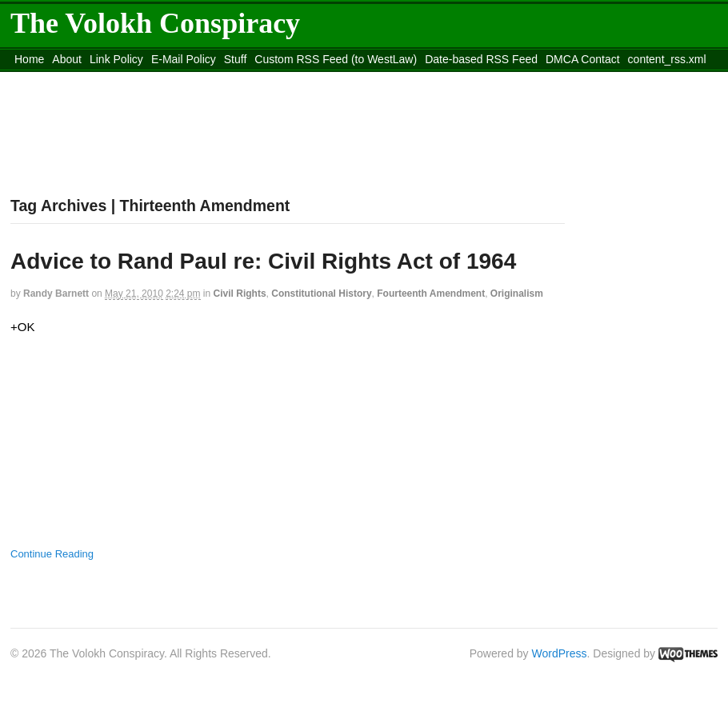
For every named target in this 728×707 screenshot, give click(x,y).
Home (29, 59)
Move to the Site (99, 79)
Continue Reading (52, 554)
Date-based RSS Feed (481, 59)
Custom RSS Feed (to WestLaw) (336, 59)
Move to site (242, 79)
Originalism (517, 294)
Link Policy (116, 59)
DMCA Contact (583, 59)
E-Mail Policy (184, 59)
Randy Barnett (56, 294)
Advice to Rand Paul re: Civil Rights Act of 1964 (263, 261)
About (67, 59)
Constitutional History (321, 294)
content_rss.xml (667, 59)
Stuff (236, 59)
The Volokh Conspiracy (155, 23)
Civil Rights (240, 294)
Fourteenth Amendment (431, 294)
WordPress (560, 653)
